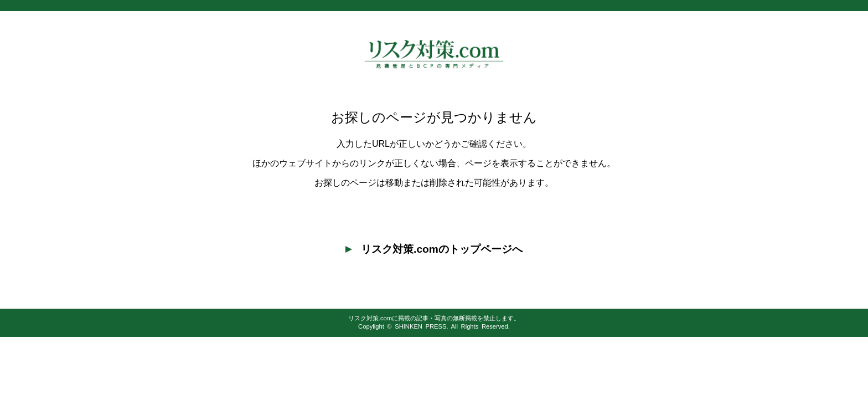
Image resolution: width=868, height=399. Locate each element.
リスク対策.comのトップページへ (434, 249)
